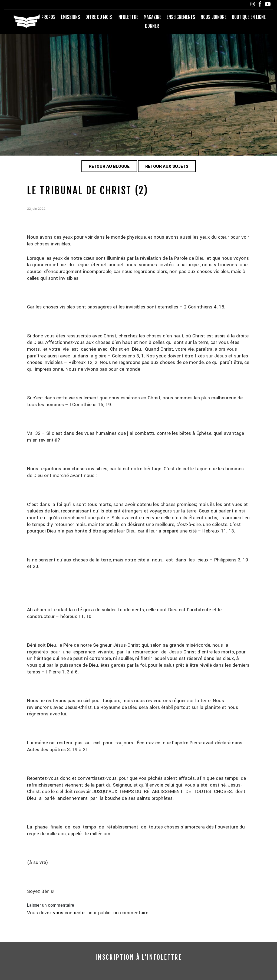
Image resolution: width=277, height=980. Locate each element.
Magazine (152, 17)
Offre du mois (99, 17)
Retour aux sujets (167, 166)
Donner (152, 26)
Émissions (70, 17)
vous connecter (70, 913)
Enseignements (181, 17)
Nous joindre (214, 17)
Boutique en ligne (249, 17)
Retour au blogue (109, 166)
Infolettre (128, 17)
